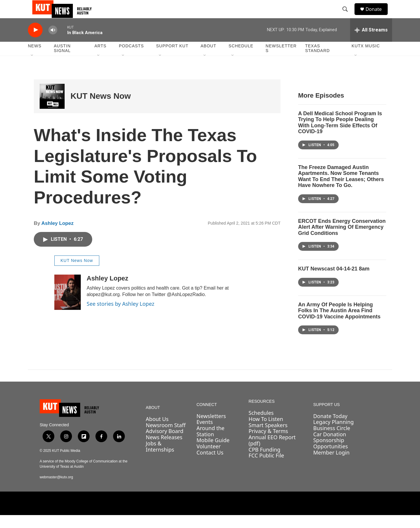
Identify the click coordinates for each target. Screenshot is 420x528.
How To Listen (266, 432)
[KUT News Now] (52, 109)
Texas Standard (317, 61)
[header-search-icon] (348, 16)
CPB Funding (264, 462)
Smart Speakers (268, 438)
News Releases (164, 450)
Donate (377, 15)
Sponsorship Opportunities (330, 456)
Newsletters (281, 61)
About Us (157, 432)
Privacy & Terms (268, 444)
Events (205, 435)
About (208, 59)
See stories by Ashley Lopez (120, 316)
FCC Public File (266, 468)
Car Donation (330, 447)
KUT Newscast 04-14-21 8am (334, 282)
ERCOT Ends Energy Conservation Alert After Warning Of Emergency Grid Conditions (342, 240)
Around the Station (210, 444)
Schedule (241, 59)
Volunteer (209, 459)
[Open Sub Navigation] (32, 68)
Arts (100, 59)
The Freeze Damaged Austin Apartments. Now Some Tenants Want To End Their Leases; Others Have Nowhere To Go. (341, 189)
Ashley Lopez (58, 236)
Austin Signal (62, 61)
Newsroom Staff (166, 438)
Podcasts (131, 59)
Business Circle (332, 441)
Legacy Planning (333, 435)
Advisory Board (164, 444)
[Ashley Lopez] (68, 305)
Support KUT (172, 59)
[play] (35, 43)
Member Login (331, 465)
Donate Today (330, 429)
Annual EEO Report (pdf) (272, 453)
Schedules (261, 426)
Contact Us (210, 465)
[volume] (53, 43)
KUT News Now (101, 109)
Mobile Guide (213, 453)
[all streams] (371, 43)
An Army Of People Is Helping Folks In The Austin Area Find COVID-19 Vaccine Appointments (339, 323)
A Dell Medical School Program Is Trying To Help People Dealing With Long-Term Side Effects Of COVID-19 (340, 135)
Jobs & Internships (160, 459)
